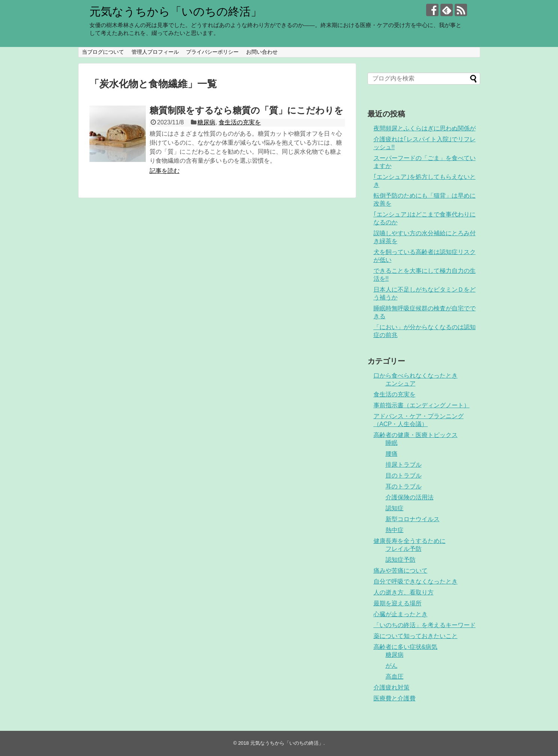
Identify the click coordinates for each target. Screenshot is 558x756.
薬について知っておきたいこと (416, 636)
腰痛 (392, 454)
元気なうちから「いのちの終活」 (176, 11)
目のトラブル (404, 476)
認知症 (395, 508)
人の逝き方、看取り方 (404, 592)
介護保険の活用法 (410, 497)
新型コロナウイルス (413, 519)
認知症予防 (401, 560)
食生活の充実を (240, 122)
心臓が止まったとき (401, 614)
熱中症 (395, 530)
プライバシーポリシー (212, 52)
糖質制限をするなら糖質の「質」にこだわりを (246, 110)
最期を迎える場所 (398, 603)
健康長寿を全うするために (410, 541)
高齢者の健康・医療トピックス (416, 435)
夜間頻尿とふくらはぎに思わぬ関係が (425, 128)
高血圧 (395, 677)
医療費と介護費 (395, 698)
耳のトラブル (404, 486)
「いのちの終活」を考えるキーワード (425, 625)
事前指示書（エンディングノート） (422, 405)
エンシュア (401, 383)
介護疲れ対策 (392, 687)
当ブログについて (103, 52)
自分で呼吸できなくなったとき (416, 581)
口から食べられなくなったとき (416, 376)
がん (392, 666)
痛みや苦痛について (401, 571)
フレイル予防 (404, 549)
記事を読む (165, 171)
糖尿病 (206, 122)
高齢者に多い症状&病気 (406, 647)
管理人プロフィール (155, 52)
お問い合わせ (262, 52)
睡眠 (392, 443)
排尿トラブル (404, 465)
